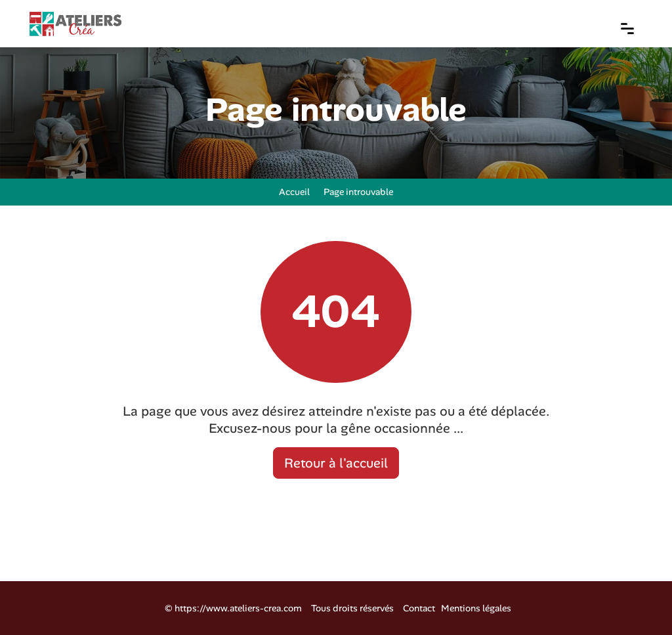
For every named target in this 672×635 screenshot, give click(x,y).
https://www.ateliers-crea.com (238, 608)
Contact (419, 608)
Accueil (292, 192)
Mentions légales (476, 608)
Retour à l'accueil (336, 463)
